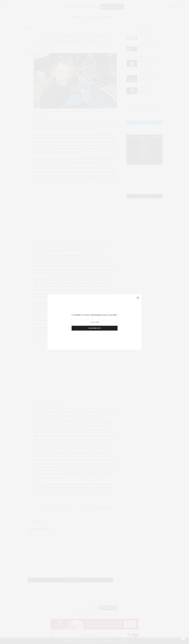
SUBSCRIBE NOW (95, 328)
